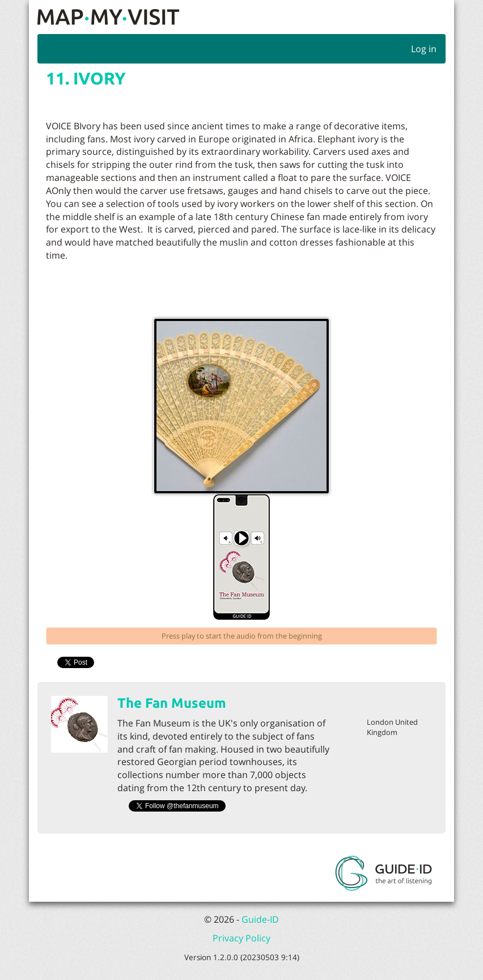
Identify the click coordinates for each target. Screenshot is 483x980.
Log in (424, 49)
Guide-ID (260, 919)
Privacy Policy (241, 938)
